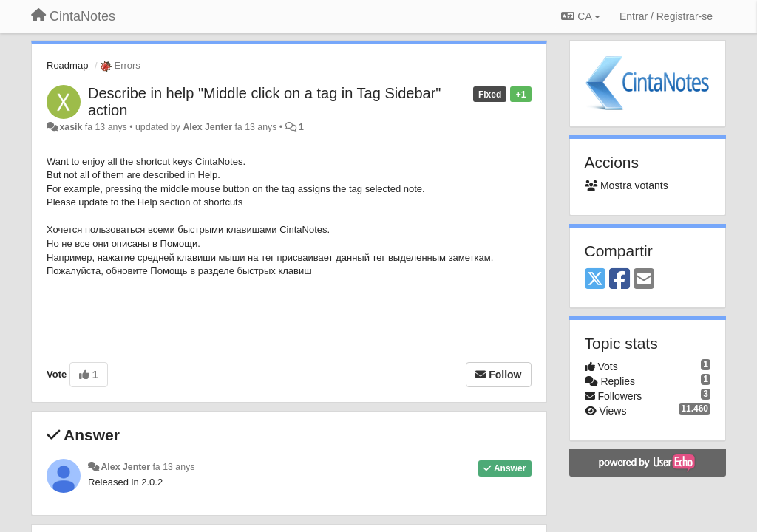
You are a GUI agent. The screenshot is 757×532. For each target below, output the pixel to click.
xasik (71, 127)
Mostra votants (627, 185)
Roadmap (67, 65)
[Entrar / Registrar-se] (666, 16)
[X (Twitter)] (595, 280)
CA (580, 16)
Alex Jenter (207, 127)
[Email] (644, 280)
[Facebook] (619, 280)
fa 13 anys (173, 467)
